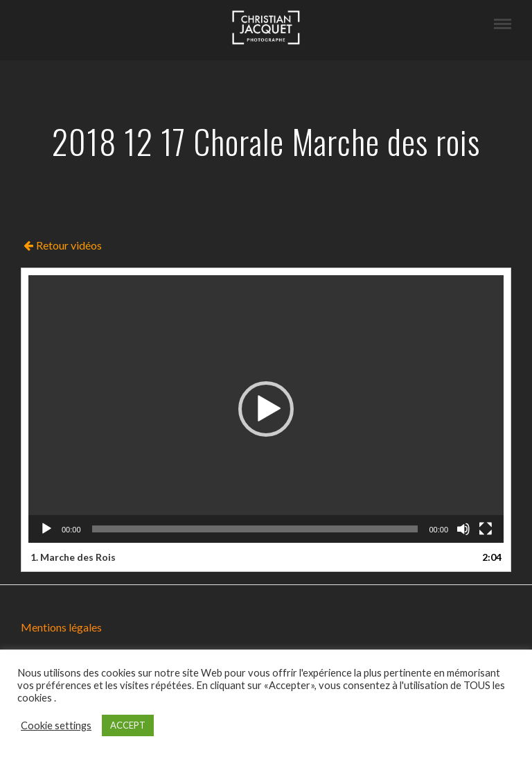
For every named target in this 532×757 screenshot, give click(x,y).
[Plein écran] (486, 529)
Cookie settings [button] (56, 725)
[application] (266, 409)
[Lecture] (46, 529)
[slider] (255, 529)
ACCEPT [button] (128, 725)
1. (73, 557)
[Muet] (463, 529)
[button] (266, 409)
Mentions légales (61, 627)
